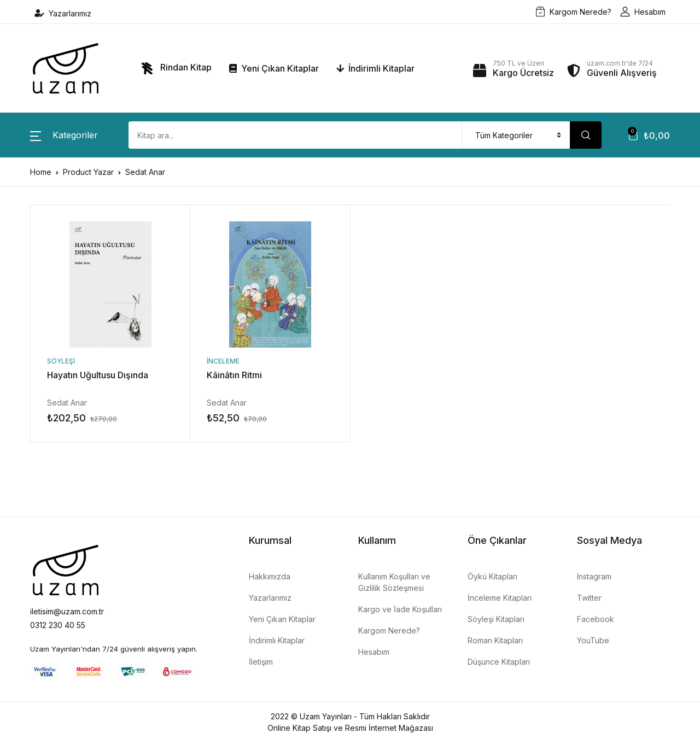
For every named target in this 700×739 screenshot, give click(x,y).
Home (41, 172)
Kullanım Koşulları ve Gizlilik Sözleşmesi (394, 582)
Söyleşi (61, 361)
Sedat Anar (67, 403)
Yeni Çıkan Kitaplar (274, 68)
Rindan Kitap (174, 68)
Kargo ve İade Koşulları (400, 609)
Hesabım (643, 12)
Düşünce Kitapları (499, 662)
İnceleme (223, 361)
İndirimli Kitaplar (375, 68)
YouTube (593, 640)
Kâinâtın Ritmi (234, 375)
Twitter (589, 598)
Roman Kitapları (495, 640)
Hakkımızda (270, 576)
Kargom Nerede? (573, 12)
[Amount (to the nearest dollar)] (295, 135)
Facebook (596, 619)
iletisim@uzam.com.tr (67, 611)
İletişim (261, 662)
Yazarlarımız (63, 13)
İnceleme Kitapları (500, 598)
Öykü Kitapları (492, 576)
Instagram (594, 576)
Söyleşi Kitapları (496, 619)
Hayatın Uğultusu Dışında (98, 375)
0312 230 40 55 (58, 625)
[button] (64, 135)
